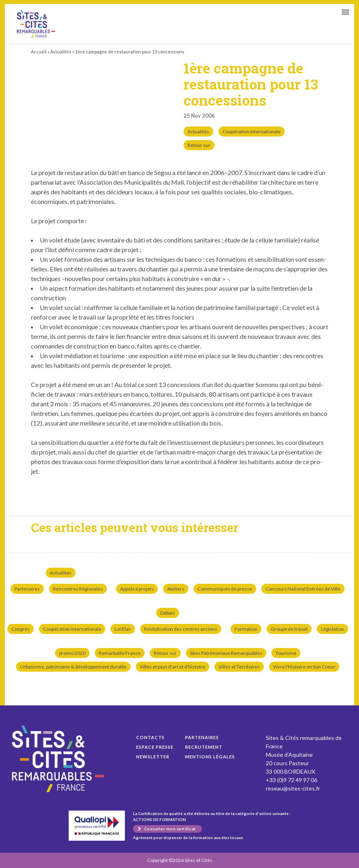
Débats (168, 613)
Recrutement (204, 747)
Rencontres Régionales (78, 589)
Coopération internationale (252, 131)
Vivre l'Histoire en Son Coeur (304, 667)
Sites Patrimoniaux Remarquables (226, 653)
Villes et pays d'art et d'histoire (172, 667)
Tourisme (286, 653)
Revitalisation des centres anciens (181, 629)
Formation (246, 629)
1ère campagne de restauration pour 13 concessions (36, 24)
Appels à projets (137, 589)
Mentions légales (210, 757)
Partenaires (27, 589)
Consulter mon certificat (170, 829)
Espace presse (155, 747)
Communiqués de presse (225, 589)
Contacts (150, 737)
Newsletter (153, 757)
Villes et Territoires (239, 667)
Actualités (61, 52)
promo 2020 (72, 653)
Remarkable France (120, 653)
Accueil (39, 52)
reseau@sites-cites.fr (293, 788)
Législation (332, 629)
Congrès (20, 629)
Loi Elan (123, 629)
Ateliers (176, 589)
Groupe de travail (289, 629)
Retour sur (199, 145)
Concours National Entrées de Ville (303, 589)
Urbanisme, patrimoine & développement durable (73, 667)
